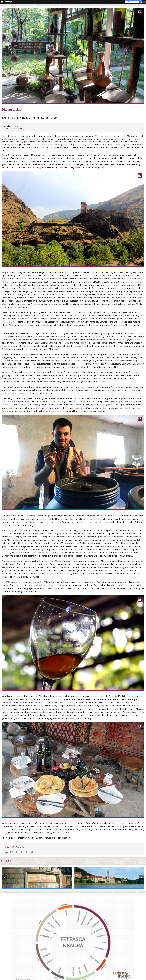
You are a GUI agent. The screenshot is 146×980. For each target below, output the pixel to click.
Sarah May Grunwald (16, 847)
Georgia (19, 128)
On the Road (10, 128)
